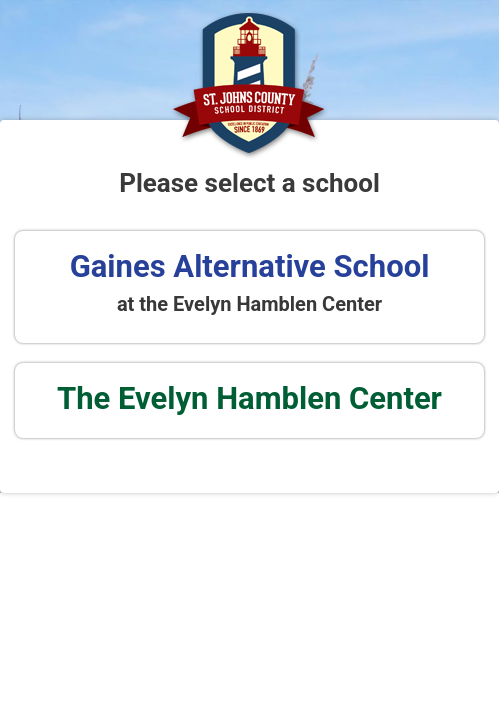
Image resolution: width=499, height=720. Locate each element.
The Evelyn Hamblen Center (249, 398)
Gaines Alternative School (250, 266)
